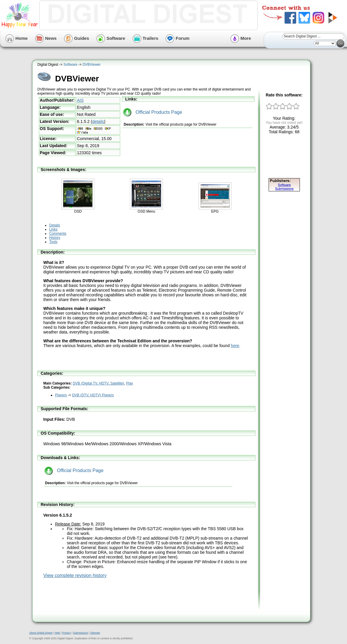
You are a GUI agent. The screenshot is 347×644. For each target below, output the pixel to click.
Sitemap (95, 633)
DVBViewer (91, 65)
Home (16, 38)
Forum (177, 38)
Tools (53, 242)
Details (55, 225)
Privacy (67, 633)
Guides (76, 38)
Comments (58, 234)
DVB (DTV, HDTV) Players (93, 395)
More (241, 38)
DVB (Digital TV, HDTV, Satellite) (98, 383)
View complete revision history (75, 575)
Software (111, 38)
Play (129, 383)
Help (57, 633)
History (55, 238)
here (235, 346)
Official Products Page (152, 112)
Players (61, 395)
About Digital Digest (41, 633)
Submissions (81, 633)
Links (53, 229)
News (46, 38)
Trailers (146, 38)
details (98, 121)
